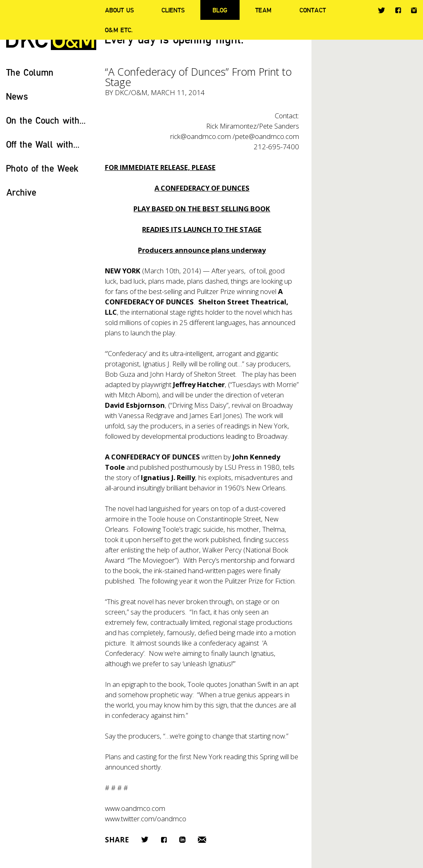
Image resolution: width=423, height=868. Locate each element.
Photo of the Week (42, 168)
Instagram (414, 10)
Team (263, 10)
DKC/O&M (131, 92)
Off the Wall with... (43, 144)
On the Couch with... (46, 120)
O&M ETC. (119, 30)
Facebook (398, 10)
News (17, 96)
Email (202, 840)
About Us (119, 10)
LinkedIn (182, 840)
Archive (21, 192)
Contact (313, 10)
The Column (30, 72)
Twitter (381, 10)
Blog (220, 10)
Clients (173, 10)
